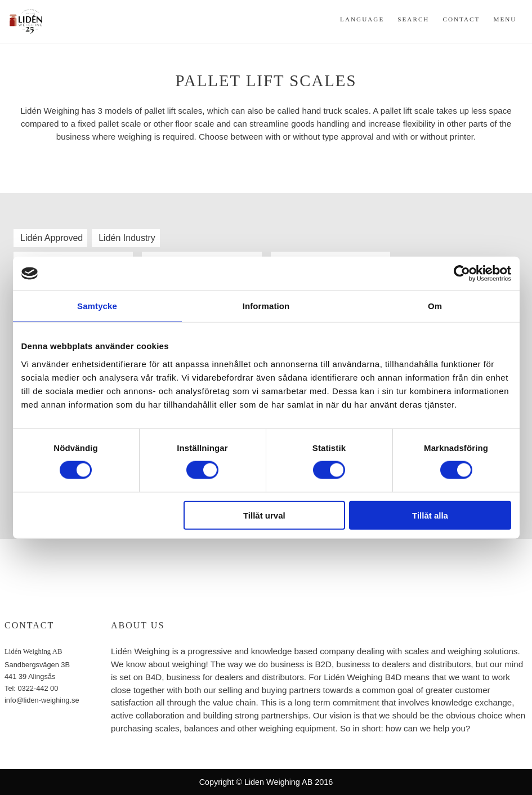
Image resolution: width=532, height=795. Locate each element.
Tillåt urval (264, 515)
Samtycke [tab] (97, 306)
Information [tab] (266, 306)
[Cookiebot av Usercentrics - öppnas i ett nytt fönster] (462, 274)
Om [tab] (435, 306)
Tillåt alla (430, 515)
